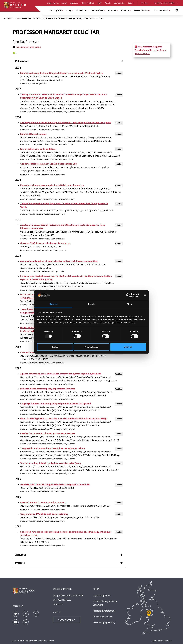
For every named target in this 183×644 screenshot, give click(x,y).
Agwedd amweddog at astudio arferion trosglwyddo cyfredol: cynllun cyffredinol (60, 374)
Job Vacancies (119, 3)
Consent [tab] (53, 304)
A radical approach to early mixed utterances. (43, 502)
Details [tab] (91, 304)
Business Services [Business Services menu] (142, 10)
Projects (69, 563)
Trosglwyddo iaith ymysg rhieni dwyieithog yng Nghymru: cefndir (53, 448)
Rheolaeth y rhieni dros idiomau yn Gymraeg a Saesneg (48, 433)
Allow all (128, 347)
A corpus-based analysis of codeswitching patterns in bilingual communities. (59, 261)
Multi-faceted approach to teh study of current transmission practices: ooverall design (64, 418)
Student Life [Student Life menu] (82, 10)
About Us (14, 18)
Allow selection (91, 347)
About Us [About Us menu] (125, 10)
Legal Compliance (102, 595)
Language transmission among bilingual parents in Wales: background (56, 403)
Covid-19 (131, 3)
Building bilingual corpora (33, 134)
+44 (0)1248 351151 (62, 600)
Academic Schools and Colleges (32, 18)
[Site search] (177, 10)
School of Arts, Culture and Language (61, 18)
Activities (69, 555)
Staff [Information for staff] (99, 3)
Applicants (74, 3)
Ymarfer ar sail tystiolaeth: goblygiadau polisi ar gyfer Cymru (51, 463)
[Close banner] (145, 295)
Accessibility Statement (104, 611)
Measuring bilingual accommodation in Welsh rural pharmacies (52, 185)
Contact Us (58, 604)
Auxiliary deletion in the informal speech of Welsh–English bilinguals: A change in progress (66, 123)
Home (6, 18)
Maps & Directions (67, 620)
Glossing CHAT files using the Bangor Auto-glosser (45, 243)
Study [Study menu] (69, 10)
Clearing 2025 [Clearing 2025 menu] (55, 10)
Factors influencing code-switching (38, 149)
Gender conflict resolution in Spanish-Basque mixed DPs (48, 164)
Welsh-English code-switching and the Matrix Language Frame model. (55, 484)
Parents (108, 3)
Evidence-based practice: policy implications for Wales (48, 389)
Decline (55, 347)
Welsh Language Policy (104, 623)
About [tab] (130, 304)
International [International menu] (98, 10)
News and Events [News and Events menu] (161, 10)
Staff (79, 18)
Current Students (88, 3)
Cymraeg (144, 3)
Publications (69, 61)
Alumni (64, 3)
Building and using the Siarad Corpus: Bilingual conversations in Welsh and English (62, 73)
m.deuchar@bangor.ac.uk (28, 47)
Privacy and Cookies (102, 617)
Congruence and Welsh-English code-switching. (44, 514)
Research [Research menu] (112, 10)
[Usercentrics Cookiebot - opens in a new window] (128, 295)
